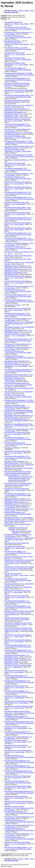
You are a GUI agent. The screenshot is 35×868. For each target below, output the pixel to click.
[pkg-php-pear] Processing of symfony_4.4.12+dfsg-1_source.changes (17, 23)
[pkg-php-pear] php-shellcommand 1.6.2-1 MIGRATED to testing (17, 110)
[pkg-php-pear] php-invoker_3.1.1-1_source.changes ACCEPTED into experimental (19, 838)
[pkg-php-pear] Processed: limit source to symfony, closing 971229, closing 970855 (17, 619)
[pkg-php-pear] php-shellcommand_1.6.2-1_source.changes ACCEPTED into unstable (18, 79)
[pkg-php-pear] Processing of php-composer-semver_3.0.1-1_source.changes (18, 188)
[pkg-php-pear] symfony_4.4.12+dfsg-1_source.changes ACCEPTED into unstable (18, 28)
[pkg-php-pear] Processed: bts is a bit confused (19, 468)
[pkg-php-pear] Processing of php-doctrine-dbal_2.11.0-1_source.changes (17, 452)
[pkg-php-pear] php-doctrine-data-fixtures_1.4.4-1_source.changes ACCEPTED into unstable (19, 96)
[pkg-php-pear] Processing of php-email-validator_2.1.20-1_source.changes (17, 203)
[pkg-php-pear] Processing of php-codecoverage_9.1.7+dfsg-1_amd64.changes (18, 137)
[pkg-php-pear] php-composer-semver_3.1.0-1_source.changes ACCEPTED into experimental (19, 239)
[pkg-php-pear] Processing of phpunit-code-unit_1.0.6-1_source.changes (18, 777)
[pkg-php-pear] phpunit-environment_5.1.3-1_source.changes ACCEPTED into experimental (19, 732)
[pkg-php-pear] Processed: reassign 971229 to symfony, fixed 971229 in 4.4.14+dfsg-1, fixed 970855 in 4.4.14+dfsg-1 (18, 630)
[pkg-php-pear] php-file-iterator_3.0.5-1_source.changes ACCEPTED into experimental (19, 676)
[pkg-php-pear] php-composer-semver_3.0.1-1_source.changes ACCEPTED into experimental (19, 198)
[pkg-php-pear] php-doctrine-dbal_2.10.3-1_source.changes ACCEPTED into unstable (18, 125)
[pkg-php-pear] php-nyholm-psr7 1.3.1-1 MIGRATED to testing (17, 462)
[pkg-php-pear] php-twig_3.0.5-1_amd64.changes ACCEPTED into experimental (19, 357)
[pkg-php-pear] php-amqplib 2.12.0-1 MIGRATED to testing (16, 113)
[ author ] (27, 11)
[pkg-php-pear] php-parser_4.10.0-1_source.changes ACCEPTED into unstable (18, 443)
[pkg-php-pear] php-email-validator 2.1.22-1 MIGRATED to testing (18, 659)
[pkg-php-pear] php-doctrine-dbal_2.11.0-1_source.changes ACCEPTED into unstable (18, 457)
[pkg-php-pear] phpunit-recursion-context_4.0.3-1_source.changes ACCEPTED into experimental (19, 722)
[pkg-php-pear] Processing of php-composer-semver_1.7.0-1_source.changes (18, 282)
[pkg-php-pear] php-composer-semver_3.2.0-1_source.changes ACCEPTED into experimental (19, 301)
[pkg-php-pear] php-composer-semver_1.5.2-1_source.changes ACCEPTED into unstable (18, 193)
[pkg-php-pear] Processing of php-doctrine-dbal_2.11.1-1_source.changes (17, 591)
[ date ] (32, 11)
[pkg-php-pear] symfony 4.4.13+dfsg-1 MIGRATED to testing (16, 116)
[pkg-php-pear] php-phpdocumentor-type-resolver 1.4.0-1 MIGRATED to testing (17, 420)
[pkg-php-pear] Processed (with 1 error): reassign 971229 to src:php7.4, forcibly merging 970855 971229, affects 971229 (19, 568)
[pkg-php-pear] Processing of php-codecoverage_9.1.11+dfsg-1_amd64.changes (18, 396)
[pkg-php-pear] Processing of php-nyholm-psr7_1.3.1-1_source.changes (17, 433)
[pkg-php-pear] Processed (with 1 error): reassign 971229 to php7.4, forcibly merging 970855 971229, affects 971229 (19, 562)
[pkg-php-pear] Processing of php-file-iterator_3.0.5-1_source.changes (16, 671)
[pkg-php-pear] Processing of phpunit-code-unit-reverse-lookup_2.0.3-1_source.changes (19, 702)
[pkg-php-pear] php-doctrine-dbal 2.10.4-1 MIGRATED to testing (17, 362)
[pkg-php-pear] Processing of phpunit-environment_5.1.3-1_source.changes (16, 727)
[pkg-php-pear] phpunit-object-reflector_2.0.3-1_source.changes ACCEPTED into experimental (19, 772)
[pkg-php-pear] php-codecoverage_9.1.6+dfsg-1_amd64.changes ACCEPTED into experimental (19, 74)
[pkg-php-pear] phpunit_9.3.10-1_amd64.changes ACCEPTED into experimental (19, 323)
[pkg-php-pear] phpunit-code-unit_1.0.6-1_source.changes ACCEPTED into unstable (18, 782)
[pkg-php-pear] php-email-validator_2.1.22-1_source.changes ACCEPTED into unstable (18, 607)
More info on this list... (12, 12)
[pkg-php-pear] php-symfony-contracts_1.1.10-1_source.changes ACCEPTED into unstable (19, 218)
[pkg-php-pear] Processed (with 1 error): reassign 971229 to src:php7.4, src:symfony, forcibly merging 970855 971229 (19, 613)
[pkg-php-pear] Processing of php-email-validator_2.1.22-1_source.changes (17, 596)
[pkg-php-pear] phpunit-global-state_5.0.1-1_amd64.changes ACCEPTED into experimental (19, 681)
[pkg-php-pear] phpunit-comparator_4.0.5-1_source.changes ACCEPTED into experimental (19, 767)
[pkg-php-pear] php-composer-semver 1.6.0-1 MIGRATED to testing (18, 270)
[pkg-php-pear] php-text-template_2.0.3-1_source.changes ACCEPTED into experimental (19, 692)
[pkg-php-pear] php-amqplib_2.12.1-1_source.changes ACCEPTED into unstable (18, 552)
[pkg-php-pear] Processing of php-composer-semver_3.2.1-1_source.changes (18, 636)
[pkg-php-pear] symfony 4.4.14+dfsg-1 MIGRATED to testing (16, 663)
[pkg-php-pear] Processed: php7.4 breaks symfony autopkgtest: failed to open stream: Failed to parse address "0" (20, 478)
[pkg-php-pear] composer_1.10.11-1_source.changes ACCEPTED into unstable (18, 178)
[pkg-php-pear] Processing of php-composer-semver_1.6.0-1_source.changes (18, 229)
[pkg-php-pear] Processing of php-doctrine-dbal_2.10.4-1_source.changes (17, 309)
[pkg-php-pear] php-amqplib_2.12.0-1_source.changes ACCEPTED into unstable (18, 69)
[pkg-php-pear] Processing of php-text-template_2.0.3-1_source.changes (16, 687)
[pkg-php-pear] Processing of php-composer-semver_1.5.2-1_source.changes (18, 183)
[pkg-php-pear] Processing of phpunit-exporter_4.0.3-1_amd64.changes (16, 697)
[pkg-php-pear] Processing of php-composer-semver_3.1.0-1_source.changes (18, 224)
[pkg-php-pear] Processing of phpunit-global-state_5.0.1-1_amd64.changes (18, 666)
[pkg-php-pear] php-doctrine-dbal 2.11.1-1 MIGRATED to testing (17, 656)
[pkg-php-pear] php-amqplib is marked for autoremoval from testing (17, 101)
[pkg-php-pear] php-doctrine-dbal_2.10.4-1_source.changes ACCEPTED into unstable (18, 314)
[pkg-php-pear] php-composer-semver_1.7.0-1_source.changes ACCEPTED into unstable (18, 296)
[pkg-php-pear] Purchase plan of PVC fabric (18, 259)
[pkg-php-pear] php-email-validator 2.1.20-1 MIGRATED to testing (18, 267)
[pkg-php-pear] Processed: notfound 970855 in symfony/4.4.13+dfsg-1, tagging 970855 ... (18, 484)
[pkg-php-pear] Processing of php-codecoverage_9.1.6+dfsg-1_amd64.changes (18, 59)
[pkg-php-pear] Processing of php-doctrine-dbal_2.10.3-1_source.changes (17, 120)
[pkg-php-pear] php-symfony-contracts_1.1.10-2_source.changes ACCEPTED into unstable (19, 340)
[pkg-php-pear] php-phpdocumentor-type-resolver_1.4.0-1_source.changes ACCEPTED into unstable (18, 385)
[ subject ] (21, 11)
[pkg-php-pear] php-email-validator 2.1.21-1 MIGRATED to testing (18, 500)
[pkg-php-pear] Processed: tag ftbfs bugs (17, 543)
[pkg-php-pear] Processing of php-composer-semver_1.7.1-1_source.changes (18, 641)
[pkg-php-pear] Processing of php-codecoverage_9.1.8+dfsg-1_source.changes (18, 150)
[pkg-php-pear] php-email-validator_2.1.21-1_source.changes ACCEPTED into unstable (18, 494)
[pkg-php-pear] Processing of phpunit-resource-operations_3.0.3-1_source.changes (19, 802)
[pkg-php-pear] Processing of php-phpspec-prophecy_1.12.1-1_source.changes (17, 843)
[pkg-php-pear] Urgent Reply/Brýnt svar (17, 160)
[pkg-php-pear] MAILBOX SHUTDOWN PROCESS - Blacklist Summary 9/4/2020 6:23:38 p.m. (17, 85)
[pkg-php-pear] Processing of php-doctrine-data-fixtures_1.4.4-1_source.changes (19, 91)
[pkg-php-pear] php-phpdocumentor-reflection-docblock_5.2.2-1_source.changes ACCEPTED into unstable (19, 412)
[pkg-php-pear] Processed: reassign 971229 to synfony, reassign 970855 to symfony (18, 624)
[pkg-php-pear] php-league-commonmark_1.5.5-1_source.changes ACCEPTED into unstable (19, 370)
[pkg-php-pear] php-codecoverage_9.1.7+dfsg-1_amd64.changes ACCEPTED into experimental (19, 142)
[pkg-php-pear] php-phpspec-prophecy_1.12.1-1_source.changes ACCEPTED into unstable (19, 848)
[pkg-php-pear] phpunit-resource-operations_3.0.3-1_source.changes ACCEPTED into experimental (19, 808)
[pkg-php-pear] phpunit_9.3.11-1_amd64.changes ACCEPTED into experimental (19, 539)
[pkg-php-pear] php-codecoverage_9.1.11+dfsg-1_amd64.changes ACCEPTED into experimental (19, 401)
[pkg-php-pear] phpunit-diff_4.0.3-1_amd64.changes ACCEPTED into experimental (19, 829)
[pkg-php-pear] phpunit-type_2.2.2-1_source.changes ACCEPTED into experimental (19, 821)
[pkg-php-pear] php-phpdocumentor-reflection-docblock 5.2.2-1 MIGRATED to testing (19, 425)
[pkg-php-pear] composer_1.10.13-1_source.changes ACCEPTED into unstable (18, 290)
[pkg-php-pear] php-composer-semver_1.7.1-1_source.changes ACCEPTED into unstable (18, 646)
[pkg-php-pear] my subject (13, 305)
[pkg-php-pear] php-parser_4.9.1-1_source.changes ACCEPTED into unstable (18, 37)
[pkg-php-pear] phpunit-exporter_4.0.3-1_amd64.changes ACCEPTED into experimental (19, 717)
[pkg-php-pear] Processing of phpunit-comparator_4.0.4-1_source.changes (16, 741)
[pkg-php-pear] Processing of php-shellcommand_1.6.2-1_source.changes (16, 64)
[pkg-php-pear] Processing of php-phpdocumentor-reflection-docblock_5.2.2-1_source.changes (17, 407)
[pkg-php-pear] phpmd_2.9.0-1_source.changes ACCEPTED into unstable (19, 133)
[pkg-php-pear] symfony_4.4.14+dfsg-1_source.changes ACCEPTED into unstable (18, 579)
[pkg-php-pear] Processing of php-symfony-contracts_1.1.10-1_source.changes (18, 213)
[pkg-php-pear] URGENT (12, 448)
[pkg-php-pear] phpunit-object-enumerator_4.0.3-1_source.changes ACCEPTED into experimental (19, 792)
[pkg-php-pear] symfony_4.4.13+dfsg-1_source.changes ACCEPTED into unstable (18, 48)
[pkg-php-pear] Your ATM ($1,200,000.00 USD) (19, 388)
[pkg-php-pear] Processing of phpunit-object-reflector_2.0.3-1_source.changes (18, 751)
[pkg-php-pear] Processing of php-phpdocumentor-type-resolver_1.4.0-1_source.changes (15, 380)
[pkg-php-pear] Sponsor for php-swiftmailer (18, 524)
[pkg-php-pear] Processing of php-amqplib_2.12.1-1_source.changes (15, 547)
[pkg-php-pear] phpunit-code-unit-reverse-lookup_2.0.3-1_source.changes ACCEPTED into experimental (19, 713)
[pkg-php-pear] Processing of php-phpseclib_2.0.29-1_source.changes (15, 164)
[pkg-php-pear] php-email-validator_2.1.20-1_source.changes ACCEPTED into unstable (18, 208)
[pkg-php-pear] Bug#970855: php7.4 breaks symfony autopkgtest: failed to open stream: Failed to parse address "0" (18, 473)
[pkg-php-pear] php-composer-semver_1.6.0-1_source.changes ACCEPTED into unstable (18, 234)
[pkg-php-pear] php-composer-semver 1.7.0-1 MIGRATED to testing (18, 331)
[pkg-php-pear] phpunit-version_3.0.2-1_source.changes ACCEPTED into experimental (19, 812)
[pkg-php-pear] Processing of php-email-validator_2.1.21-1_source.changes (17, 489)
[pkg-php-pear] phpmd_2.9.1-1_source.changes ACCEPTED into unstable (19, 518)
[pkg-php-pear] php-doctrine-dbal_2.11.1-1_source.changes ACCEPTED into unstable (18, 602)
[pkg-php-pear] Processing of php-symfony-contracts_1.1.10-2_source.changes (18, 335)
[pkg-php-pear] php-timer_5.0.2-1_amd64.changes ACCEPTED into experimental (19, 756)
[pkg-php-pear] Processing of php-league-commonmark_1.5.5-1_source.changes (17, 365)
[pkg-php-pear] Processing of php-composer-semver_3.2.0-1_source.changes (18, 277)
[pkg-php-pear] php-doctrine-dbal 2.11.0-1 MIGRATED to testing (17, 503)
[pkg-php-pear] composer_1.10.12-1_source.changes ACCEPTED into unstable (18, 247)
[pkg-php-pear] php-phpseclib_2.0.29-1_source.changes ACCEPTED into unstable (18, 169)
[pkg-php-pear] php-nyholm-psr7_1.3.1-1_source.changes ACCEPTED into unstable (18, 438)
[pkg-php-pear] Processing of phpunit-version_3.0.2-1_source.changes (16, 797)
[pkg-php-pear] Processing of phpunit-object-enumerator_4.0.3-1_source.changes (18, 787)
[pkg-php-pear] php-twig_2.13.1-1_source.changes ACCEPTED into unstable (18, 352)
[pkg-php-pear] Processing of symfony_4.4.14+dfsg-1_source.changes (17, 574)
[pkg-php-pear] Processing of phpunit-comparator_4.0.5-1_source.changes (16, 746)
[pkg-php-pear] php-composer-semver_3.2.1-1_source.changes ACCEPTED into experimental (19, 651)
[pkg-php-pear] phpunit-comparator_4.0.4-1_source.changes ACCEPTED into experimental (19, 761)
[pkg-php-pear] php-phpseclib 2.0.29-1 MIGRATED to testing (16, 273)
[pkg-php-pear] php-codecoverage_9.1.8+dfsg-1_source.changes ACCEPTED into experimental (19, 156)
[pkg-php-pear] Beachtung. (13, 41)
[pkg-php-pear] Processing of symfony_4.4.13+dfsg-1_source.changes (17, 43)
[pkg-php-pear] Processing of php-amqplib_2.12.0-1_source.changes (15, 54)
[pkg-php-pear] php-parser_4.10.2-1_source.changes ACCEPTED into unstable (18, 513)
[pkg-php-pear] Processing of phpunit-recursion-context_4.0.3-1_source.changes (19, 707)
